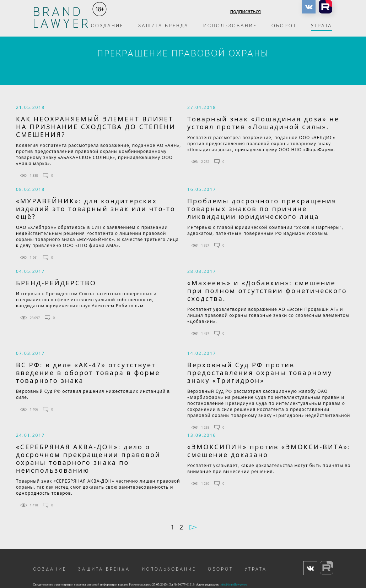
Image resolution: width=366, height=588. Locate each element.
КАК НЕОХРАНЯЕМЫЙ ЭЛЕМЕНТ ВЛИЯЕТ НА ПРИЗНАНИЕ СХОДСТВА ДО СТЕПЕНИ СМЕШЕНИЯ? (96, 127)
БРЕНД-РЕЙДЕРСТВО (56, 283)
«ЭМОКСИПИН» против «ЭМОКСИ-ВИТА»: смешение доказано (269, 451)
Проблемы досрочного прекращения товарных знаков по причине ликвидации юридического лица (262, 209)
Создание (107, 26)
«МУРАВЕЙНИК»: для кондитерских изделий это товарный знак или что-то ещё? (96, 209)
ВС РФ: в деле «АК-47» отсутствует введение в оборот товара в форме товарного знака (88, 373)
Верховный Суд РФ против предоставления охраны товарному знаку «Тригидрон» (260, 373)
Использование (230, 26)
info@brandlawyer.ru (233, 584)
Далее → (193, 527)
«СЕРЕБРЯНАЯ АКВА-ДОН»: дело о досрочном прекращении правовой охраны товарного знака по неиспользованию (88, 458)
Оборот (284, 26)
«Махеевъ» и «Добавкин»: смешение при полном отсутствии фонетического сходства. (267, 291)
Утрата (322, 26)
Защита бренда (163, 26)
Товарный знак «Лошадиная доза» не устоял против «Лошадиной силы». (263, 123)
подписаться (245, 11)
